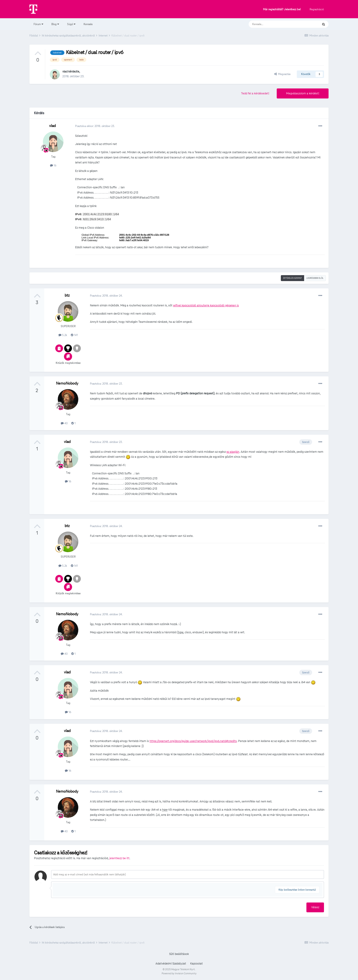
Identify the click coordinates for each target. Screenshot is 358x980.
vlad (65, 72)
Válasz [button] (315, 907)
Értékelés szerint (292, 278)
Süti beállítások (179, 954)
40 (64, 423)
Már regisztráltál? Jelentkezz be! (282, 9)
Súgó (71, 24)
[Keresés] (279, 24)
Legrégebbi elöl (315, 278)
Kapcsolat (196, 964)
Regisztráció (317, 9)
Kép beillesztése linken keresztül (297, 890)
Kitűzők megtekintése (68, 363)
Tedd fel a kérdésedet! (255, 93)
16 (53, 165)
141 (74, 335)
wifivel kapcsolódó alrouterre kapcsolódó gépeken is (206, 305)
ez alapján (233, 452)
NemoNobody (67, 383)
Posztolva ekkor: (95, 126)
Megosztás (282, 74)
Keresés (88, 24)
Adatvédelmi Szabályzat (171, 964)
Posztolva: (106, 296)
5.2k (63, 335)
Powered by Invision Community (179, 973)
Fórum (38, 24)
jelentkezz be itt (119, 858)
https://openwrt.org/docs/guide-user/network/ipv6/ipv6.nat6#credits (193, 741)
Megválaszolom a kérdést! (303, 93)
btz (67, 295)
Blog (55, 24)
